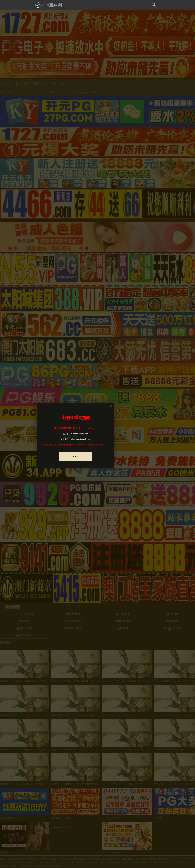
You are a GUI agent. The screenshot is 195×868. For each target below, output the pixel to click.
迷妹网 (55, 5)
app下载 (42, 5)
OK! (75, 457)
